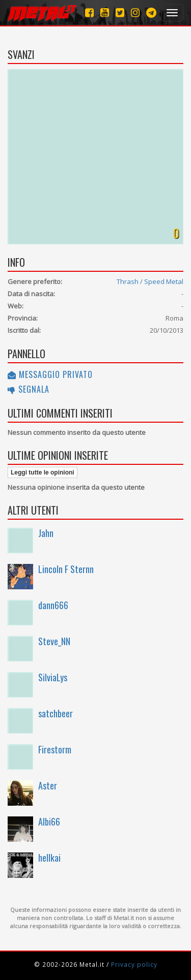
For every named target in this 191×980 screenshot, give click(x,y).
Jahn (46, 533)
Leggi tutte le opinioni (43, 472)
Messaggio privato (50, 374)
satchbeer (56, 713)
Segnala (29, 389)
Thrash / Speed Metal (150, 281)
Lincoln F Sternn (66, 569)
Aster (48, 785)
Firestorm (55, 749)
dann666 (53, 605)
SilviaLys (53, 677)
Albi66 (49, 821)
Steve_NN (54, 641)
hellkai (49, 858)
